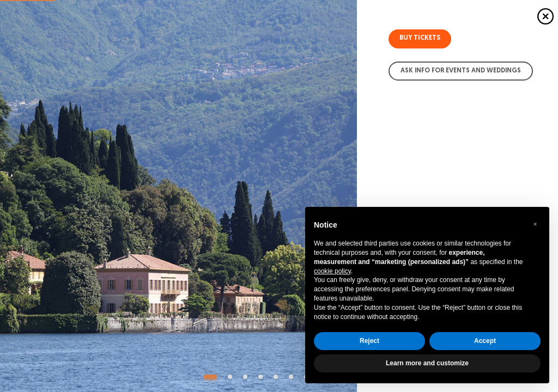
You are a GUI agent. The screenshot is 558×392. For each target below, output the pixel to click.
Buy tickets (420, 38)
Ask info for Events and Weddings (461, 71)
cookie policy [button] (332, 271)
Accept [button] (485, 341)
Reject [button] (369, 341)
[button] (535, 224)
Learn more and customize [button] (427, 363)
